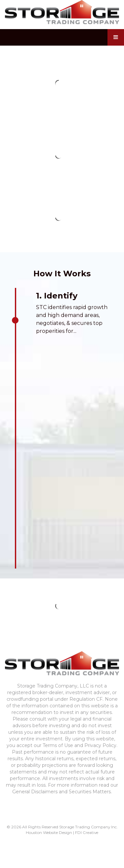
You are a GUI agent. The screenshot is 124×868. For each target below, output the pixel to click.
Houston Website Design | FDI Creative (62, 832)
